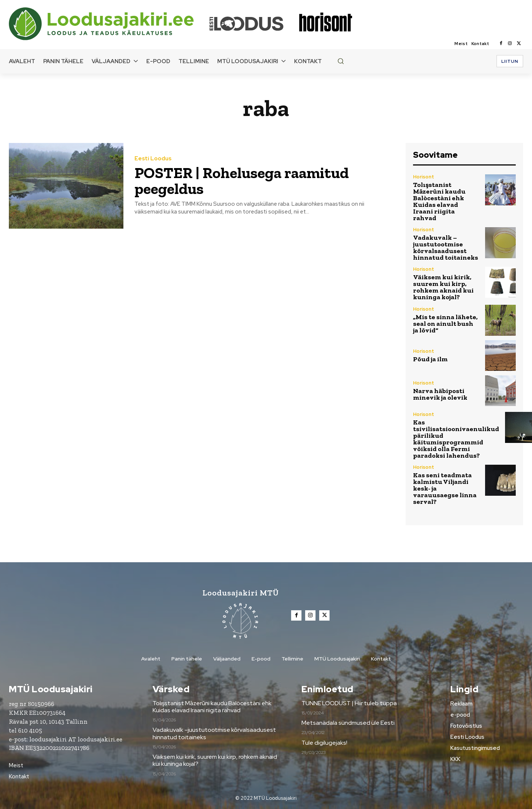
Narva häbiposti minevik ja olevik (440, 394)
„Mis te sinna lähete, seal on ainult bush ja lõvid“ (445, 324)
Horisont (424, 177)
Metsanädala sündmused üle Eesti (348, 723)
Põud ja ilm (430, 359)
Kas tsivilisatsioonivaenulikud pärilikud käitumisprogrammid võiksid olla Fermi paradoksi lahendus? (456, 439)
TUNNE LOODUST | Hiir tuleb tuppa (349, 703)
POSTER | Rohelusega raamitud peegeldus (242, 181)
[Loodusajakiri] (109, 24)
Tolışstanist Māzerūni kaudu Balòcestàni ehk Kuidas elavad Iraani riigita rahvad (439, 201)
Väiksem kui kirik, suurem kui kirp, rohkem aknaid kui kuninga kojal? (443, 287)
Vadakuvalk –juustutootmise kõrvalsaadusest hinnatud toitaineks (446, 248)
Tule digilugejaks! (324, 743)
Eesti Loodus (153, 159)
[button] (341, 61)
